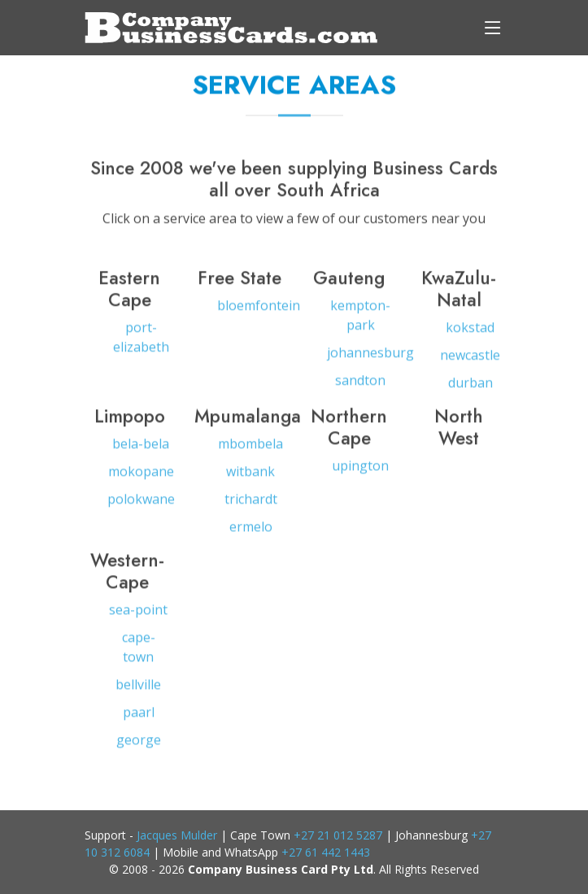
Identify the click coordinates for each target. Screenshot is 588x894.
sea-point (138, 615)
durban (470, 388)
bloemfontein (259, 311)
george (139, 745)
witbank (250, 477)
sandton (360, 386)
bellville (138, 690)
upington (360, 471)
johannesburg (370, 358)
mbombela (250, 449)
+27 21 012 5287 (338, 835)
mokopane (141, 477)
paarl (139, 717)
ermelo (251, 532)
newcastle (470, 360)
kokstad (470, 333)
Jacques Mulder (177, 835)
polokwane (141, 504)
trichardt (251, 504)
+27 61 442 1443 (326, 852)
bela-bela (141, 449)
